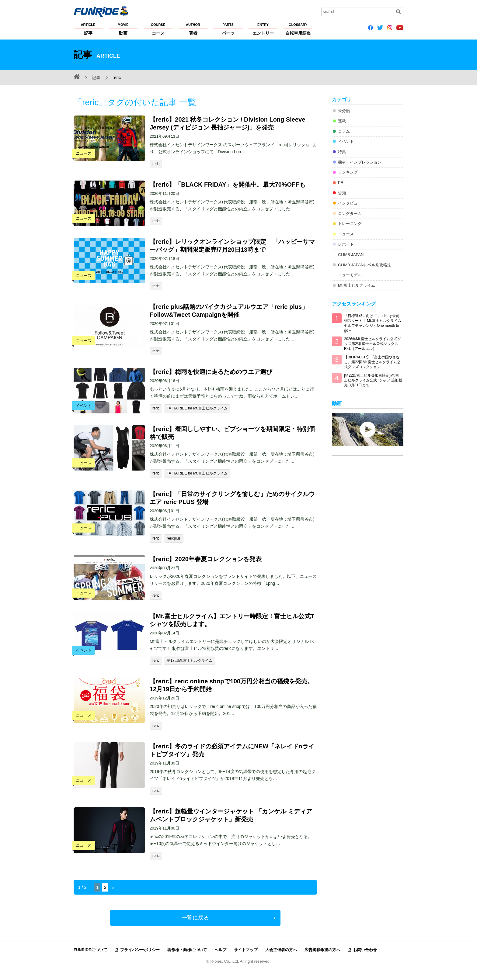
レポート (346, 244)
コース (158, 29)
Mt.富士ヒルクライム (357, 285)
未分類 (344, 111)
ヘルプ (220, 950)
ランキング (348, 172)
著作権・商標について (187, 950)
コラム (344, 131)
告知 (342, 193)
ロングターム (350, 214)
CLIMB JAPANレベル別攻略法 (365, 265)
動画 (123, 29)
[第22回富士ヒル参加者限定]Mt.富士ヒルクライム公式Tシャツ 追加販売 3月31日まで (373, 380)
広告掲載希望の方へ (322, 950)
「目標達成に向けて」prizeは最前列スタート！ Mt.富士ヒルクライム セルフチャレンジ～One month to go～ (373, 323)
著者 (193, 29)
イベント (346, 141)
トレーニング (350, 224)
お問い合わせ (365, 950)
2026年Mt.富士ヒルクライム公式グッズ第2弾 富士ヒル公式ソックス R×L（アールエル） (373, 344)
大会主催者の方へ (281, 950)
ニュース (346, 234)
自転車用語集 (298, 29)
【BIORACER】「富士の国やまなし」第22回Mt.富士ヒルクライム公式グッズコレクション (372, 362)
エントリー (263, 29)
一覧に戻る (195, 918)
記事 (88, 29)
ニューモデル (350, 275)
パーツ (228, 29)
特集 (342, 152)
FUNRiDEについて (90, 950)
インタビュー (350, 203)
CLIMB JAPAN (351, 255)
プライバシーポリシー (140, 950)
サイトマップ (246, 950)
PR (341, 183)
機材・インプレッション (360, 162)
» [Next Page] (113, 887)
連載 (342, 121)
